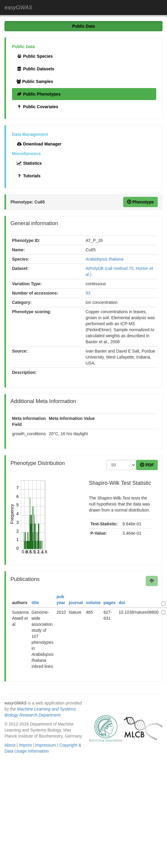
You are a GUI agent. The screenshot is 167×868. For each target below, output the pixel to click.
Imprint (25, 745)
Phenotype (140, 202)
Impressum (45, 745)
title (35, 603)
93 (88, 293)
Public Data (83, 26)
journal (76, 603)
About (10, 745)
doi (122, 603)
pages (109, 603)
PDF (147, 465)
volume (93, 603)
